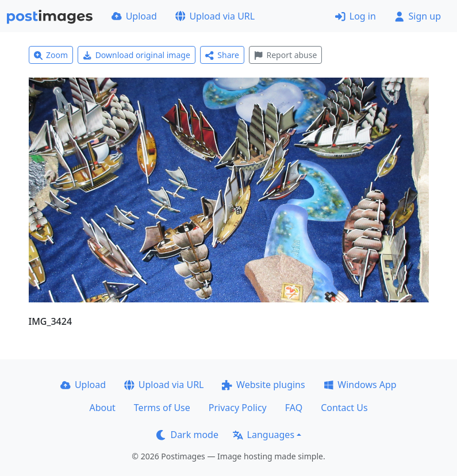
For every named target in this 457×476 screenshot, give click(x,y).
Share (222, 55)
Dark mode (187, 435)
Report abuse (285, 55)
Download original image (137, 55)
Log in (356, 16)
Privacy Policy (238, 408)
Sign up (418, 16)
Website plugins (263, 385)
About (102, 408)
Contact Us (344, 408)
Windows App (360, 385)
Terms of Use (162, 408)
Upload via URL (215, 16)
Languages (264, 435)
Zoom (51, 55)
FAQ (294, 408)
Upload (134, 16)
